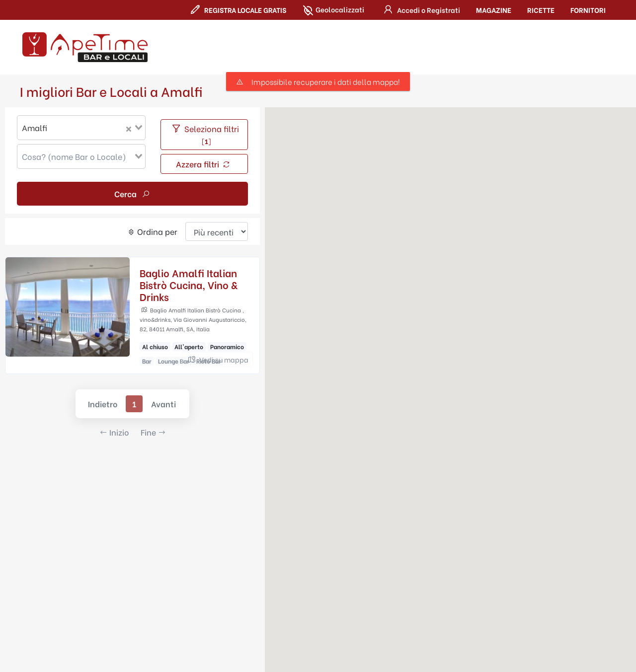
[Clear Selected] (129, 128)
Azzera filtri (203, 164)
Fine (153, 432)
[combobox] (81, 128)
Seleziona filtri (204, 134)
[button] (420, 10)
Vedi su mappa (217, 359)
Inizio (114, 432)
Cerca (132, 193)
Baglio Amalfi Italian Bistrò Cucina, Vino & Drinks (189, 284)
